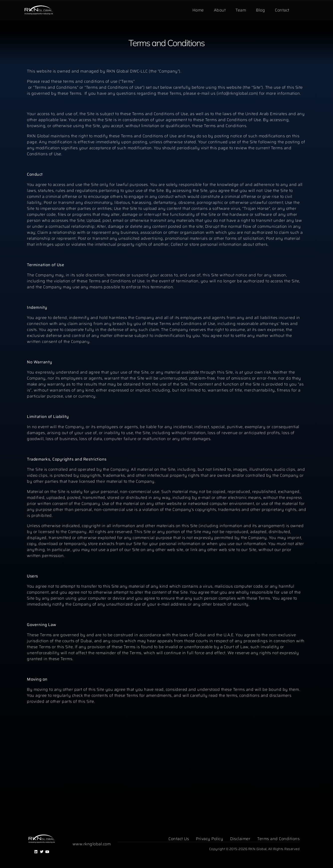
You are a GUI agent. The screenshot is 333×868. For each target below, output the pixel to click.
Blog (260, 10)
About (220, 10)
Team (241, 10)
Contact (282, 10)
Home (198, 10)
